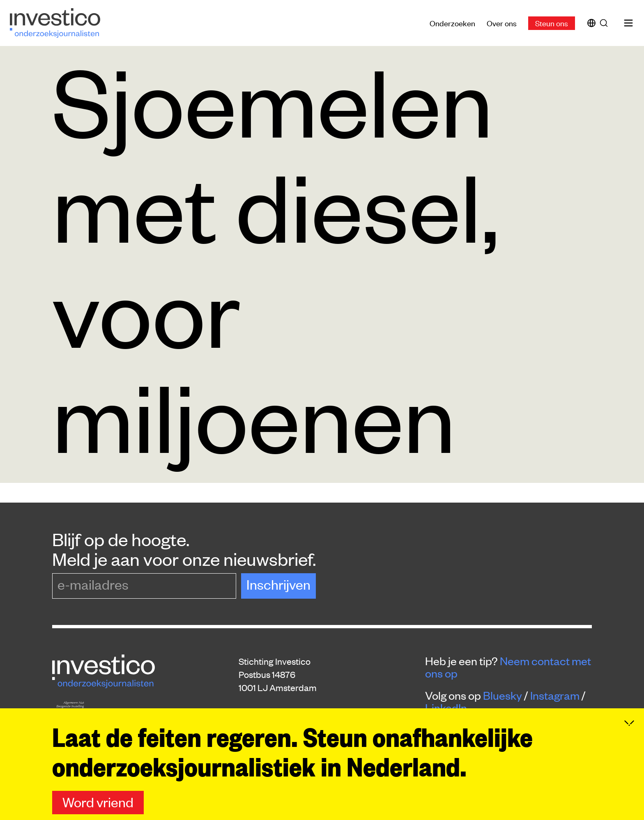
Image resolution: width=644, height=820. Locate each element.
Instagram (555, 695)
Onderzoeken (452, 23)
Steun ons (552, 23)
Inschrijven (278, 584)
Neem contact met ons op (508, 667)
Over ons (502, 23)
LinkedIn (446, 707)
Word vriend (98, 802)
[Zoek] (605, 23)
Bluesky (503, 695)
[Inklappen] (629, 723)
